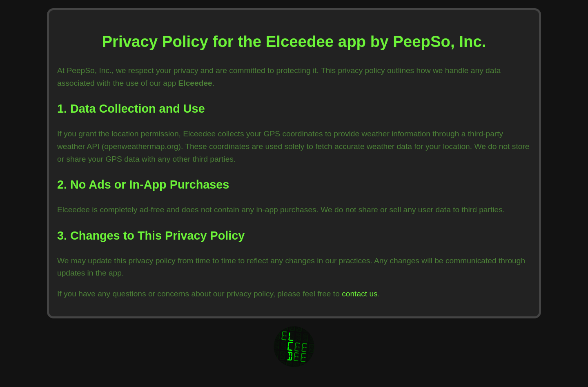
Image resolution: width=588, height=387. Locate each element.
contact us (360, 294)
